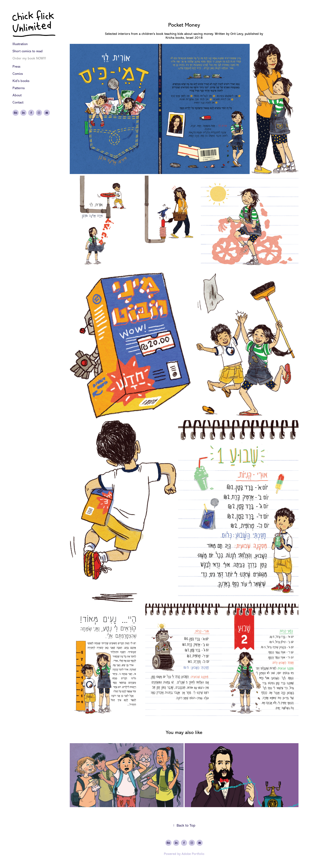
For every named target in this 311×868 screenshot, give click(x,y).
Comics (18, 74)
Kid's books (21, 81)
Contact (18, 102)
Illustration (20, 44)
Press (16, 67)
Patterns (19, 88)
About (17, 95)
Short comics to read (28, 51)
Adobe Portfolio (193, 854)
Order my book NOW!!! (29, 58)
